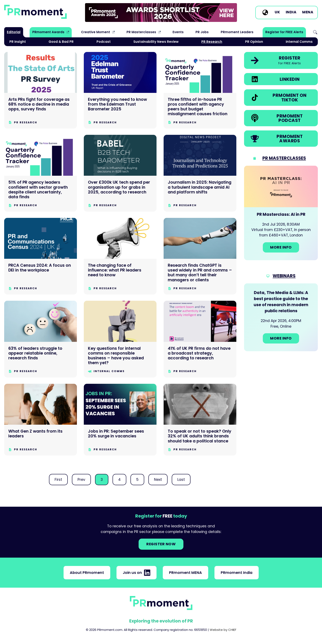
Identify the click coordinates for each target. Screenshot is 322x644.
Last (181, 480)
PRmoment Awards (48, 32)
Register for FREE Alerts (284, 32)
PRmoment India (237, 573)
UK (277, 12)
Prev (81, 480)
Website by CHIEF (223, 630)
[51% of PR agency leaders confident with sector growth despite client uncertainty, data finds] (41, 173)
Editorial (14, 32)
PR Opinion (254, 42)
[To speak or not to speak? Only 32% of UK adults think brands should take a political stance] (200, 420)
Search (315, 32)
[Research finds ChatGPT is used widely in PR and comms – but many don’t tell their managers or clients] (200, 256)
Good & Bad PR (61, 42)
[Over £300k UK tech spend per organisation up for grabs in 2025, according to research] (120, 173)
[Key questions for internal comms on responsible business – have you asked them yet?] (120, 339)
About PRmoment (87, 573)
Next (158, 480)
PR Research (212, 42)
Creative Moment (96, 32)
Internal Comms (299, 42)
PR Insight (18, 42)
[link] (161, 13)
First (58, 480)
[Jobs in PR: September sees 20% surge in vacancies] (120, 420)
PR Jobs (202, 32)
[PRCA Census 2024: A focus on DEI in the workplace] (41, 256)
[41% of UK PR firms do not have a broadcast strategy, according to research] (200, 339)
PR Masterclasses (141, 32)
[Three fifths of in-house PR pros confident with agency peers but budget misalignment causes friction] (200, 90)
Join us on (137, 573)
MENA (308, 12)
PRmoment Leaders (237, 32)
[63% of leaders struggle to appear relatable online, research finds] (41, 339)
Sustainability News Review (156, 42)
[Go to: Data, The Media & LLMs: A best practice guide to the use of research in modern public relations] (281, 317)
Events (178, 32)
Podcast (104, 42)
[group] (161, 13)
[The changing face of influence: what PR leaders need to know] (120, 256)
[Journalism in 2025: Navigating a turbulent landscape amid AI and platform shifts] (200, 173)
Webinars (284, 276)
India (291, 12)
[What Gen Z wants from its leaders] (41, 420)
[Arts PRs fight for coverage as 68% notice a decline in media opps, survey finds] (41, 90)
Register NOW (161, 544)
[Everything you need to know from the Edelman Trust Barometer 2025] (120, 90)
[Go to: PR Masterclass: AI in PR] (281, 213)
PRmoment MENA (185, 573)
